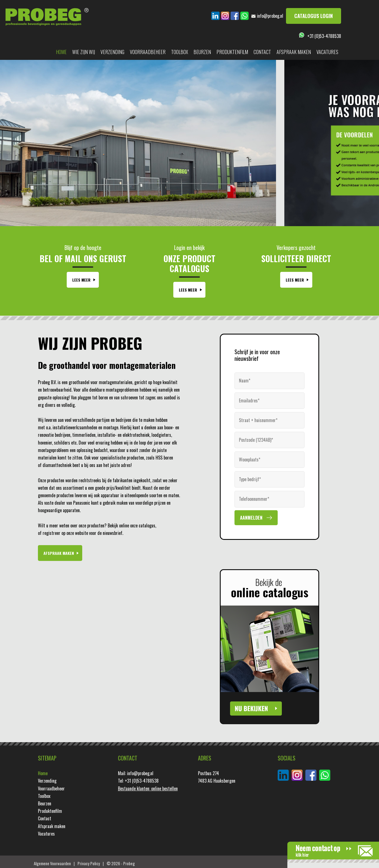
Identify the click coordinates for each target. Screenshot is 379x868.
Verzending (112, 52)
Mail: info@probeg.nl (136, 773)
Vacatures (327, 52)
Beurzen (202, 52)
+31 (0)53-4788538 (324, 36)
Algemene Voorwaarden (52, 863)
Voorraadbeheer (148, 52)
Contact (262, 52)
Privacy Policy (89, 863)
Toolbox (180, 52)
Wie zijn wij (84, 52)
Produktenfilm (232, 52)
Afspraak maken (294, 52)
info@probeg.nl (270, 16)
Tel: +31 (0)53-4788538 (138, 781)
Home (61, 52)
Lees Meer (81, 280)
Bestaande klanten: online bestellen (148, 788)
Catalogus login (314, 16)
